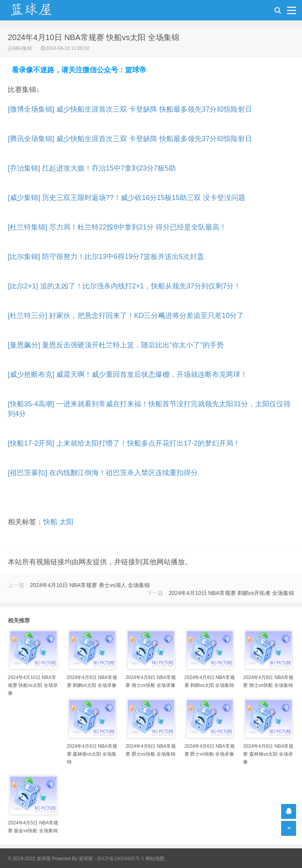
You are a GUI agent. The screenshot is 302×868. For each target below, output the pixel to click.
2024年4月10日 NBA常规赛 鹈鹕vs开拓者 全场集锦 (231, 593)
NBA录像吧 (39, 10)
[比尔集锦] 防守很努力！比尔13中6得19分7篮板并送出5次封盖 (106, 257)
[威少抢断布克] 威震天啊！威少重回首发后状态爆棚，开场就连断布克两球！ (128, 374)
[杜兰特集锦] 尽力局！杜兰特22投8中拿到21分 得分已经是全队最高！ (117, 227)
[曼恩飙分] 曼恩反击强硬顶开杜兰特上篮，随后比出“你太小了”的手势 (116, 345)
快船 (50, 522)
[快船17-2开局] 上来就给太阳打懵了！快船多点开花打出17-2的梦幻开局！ (124, 443)
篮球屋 (86, 859)
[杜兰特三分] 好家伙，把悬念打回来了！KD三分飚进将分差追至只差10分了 (126, 316)
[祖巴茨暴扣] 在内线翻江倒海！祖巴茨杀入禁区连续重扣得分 (103, 473)
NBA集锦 (22, 48)
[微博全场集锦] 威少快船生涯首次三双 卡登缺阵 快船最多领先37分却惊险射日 (130, 109)
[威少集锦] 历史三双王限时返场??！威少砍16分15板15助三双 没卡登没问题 (127, 198)
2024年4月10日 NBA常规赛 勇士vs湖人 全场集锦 (90, 585)
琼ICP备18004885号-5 (120, 859)
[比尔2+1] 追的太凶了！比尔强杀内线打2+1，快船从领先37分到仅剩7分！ (124, 286)
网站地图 (155, 859)
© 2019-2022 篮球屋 (29, 859)
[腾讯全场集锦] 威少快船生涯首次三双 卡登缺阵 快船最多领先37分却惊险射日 (130, 139)
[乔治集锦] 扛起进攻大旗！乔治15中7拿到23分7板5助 (92, 168)
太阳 (66, 522)
